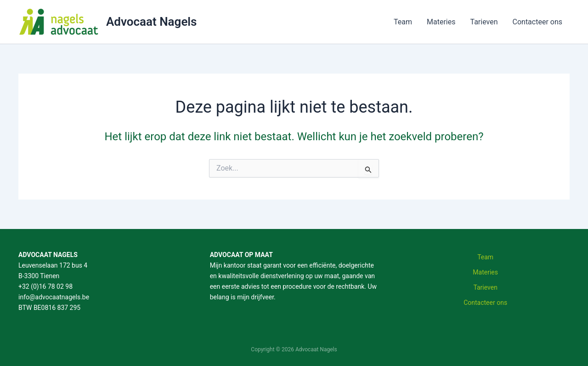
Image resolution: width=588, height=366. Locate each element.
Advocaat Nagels (152, 22)
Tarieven (484, 22)
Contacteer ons (538, 22)
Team (403, 22)
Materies (441, 22)
